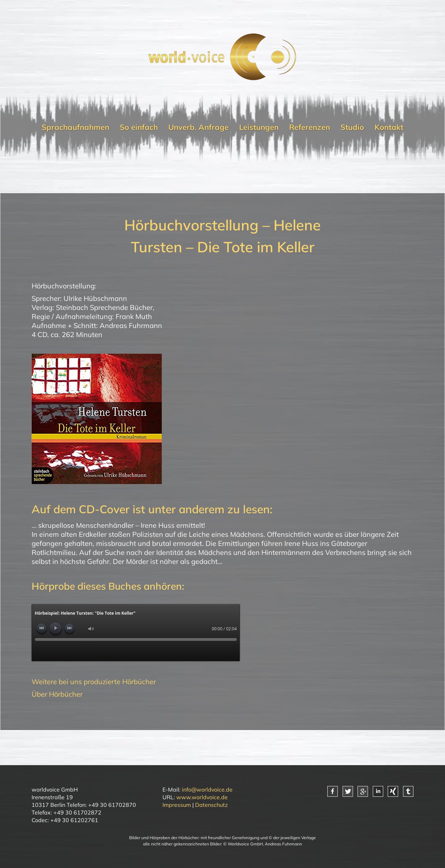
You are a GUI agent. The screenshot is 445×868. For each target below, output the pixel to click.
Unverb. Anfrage (199, 127)
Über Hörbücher (57, 694)
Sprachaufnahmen (75, 127)
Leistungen (259, 127)
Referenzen (310, 127)
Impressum (177, 805)
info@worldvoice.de (207, 789)
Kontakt (389, 127)
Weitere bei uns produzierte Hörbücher (94, 682)
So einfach (139, 127)
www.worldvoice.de (202, 797)
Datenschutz (211, 805)
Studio (352, 127)
